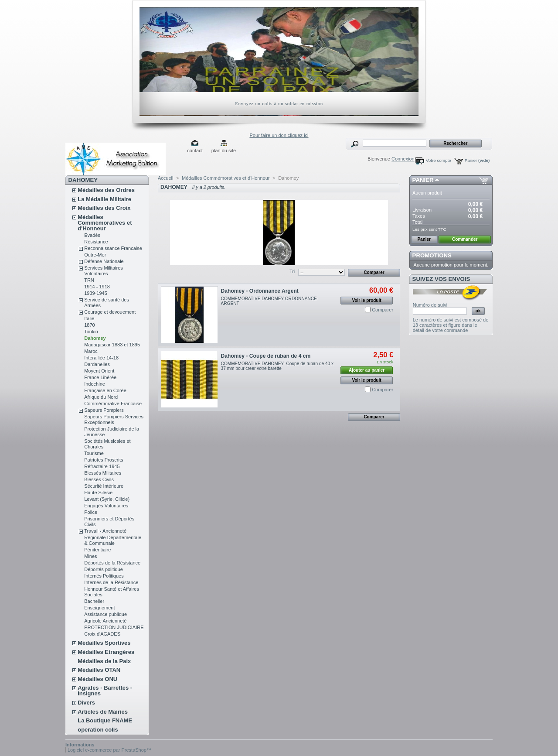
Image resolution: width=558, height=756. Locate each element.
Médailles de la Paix (104, 661)
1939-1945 (96, 293)
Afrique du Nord (101, 397)
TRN (89, 280)
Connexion (403, 159)
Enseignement (99, 608)
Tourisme (94, 453)
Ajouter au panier (367, 370)
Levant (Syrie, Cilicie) (107, 499)
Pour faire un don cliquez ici (279, 135)
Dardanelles (97, 364)
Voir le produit (367, 300)
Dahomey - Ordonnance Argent (260, 291)
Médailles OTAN (99, 670)
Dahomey (95, 338)
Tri (292, 271)
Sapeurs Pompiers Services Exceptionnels (114, 419)
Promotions (432, 255)
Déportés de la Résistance (112, 563)
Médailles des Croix (104, 208)
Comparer (383, 310)
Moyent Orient (99, 371)
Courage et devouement (110, 312)
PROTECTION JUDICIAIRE (114, 627)
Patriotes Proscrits (104, 460)
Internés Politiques (104, 576)
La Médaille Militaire (104, 199)
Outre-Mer (95, 255)
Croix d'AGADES (102, 634)
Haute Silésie (98, 493)
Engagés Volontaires (106, 506)
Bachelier (94, 601)
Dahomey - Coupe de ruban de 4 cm (266, 356)
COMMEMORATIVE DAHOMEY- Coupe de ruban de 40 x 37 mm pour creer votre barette (277, 366)
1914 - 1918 (97, 287)
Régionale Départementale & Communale (113, 540)
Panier (477, 160)
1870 (89, 325)
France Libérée (100, 377)
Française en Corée (105, 390)
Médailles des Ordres (106, 190)
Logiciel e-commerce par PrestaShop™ (109, 750)
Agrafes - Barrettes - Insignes (105, 691)
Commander (465, 239)
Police (91, 512)
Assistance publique (105, 614)
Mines (90, 556)
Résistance (96, 242)
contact (195, 151)
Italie (89, 318)
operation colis (98, 730)
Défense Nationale (104, 261)
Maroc (91, 351)
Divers (86, 703)
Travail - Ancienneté (105, 531)
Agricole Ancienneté (105, 621)
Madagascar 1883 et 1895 (112, 345)
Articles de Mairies (103, 712)
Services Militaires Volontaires (104, 271)
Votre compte (439, 160)
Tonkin (91, 332)
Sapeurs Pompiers (104, 410)
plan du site (224, 151)
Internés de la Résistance (111, 582)
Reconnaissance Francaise (113, 248)
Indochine (95, 384)
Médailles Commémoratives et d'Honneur (105, 223)
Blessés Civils (99, 479)
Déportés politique (104, 569)
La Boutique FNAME (105, 720)
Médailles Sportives (104, 643)
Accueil (165, 178)
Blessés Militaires (103, 473)
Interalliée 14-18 (101, 358)
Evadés (92, 235)
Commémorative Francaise (113, 404)
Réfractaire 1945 (102, 466)
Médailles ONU (97, 679)
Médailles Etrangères (106, 652)
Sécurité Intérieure (104, 486)
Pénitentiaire (97, 550)
